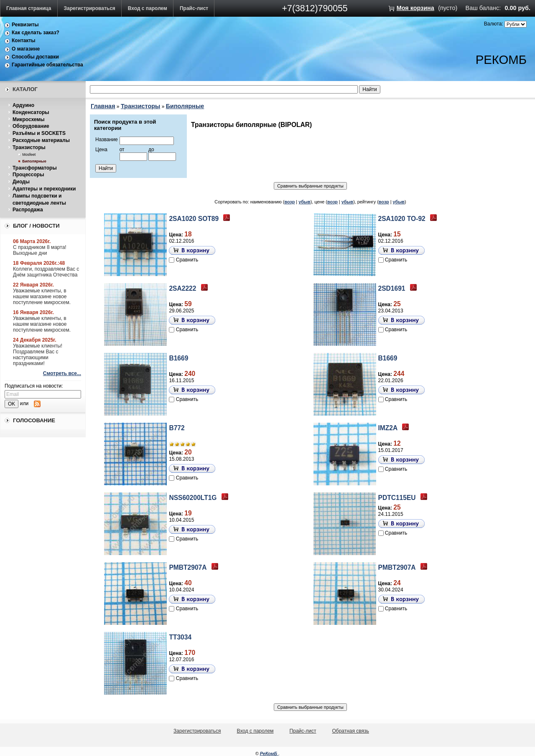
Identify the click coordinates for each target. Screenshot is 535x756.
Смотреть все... (62, 373)
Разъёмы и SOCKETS (39, 133)
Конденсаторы (31, 112)
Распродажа (28, 210)
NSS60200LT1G (193, 498)
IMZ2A (388, 428)
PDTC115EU (397, 498)
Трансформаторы (35, 168)
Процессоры (28, 175)
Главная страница (29, 8)
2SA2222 (182, 288)
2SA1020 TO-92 (402, 219)
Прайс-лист (194, 8)
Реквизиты (25, 25)
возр (289, 202)
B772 (177, 428)
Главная (103, 106)
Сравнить (187, 260)
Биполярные (34, 161)
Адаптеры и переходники (44, 189)
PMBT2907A (188, 567)
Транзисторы (29, 147)
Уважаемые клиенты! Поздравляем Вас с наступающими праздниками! (38, 355)
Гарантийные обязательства (47, 65)
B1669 (178, 358)
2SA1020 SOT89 (194, 219)
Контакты (24, 41)
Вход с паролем (148, 8)
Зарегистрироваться (90, 8)
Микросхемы (28, 119)
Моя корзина (415, 8)
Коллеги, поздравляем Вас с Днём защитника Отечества (46, 272)
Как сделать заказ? (36, 33)
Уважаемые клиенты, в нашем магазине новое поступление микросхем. (42, 297)
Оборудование (31, 126)
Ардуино (23, 105)
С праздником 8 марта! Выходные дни (40, 250)
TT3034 (180, 637)
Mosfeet (29, 155)
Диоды (21, 182)
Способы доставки (35, 57)
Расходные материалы (41, 140)
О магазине (26, 49)
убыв (304, 202)
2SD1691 (392, 288)
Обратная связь (350, 731)
